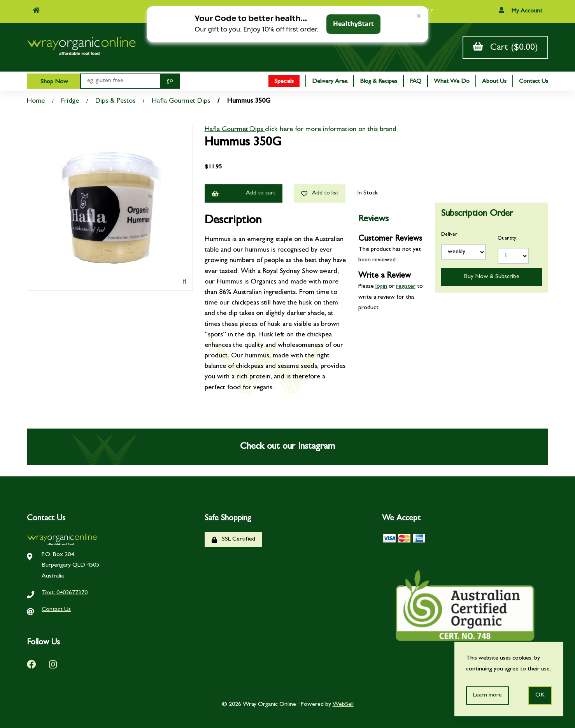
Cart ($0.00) (505, 47)
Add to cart (244, 193)
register (406, 287)
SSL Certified (233, 540)
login (381, 287)
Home (36, 101)
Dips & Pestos (115, 101)
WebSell (343, 705)
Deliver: (450, 235)
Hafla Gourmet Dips (181, 101)
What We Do (452, 82)
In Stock (367, 193)
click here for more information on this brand (331, 130)
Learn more (487, 695)
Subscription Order (477, 214)
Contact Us (534, 82)
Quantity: (508, 239)
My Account (521, 11)
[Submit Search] (170, 81)
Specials (284, 82)
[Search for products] (120, 81)
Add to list (320, 193)
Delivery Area (330, 82)
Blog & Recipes (379, 82)
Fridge (70, 101)
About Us (494, 82)
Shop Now (53, 82)
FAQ (415, 82)
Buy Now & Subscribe (492, 277)
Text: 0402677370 (65, 593)
